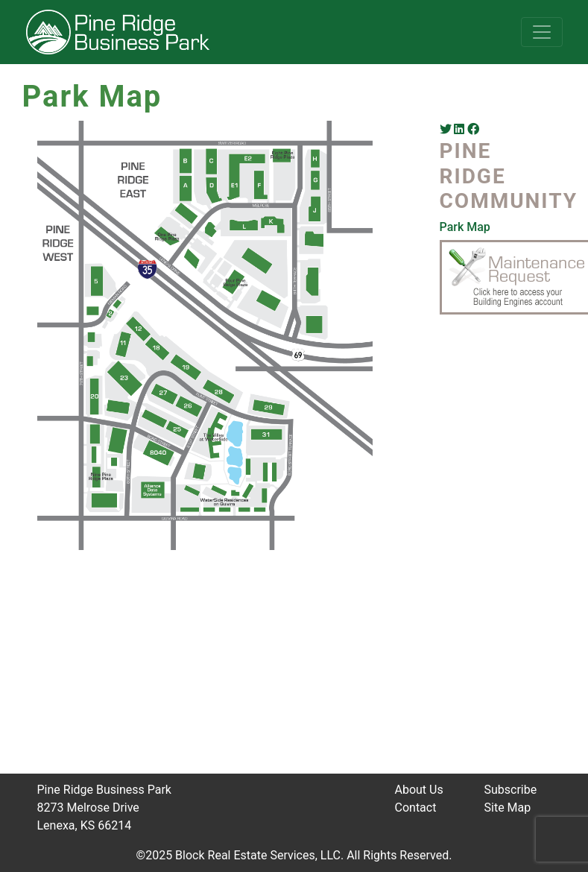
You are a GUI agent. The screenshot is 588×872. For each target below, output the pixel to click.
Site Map (508, 808)
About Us (419, 790)
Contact (416, 808)
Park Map (465, 227)
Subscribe (511, 790)
